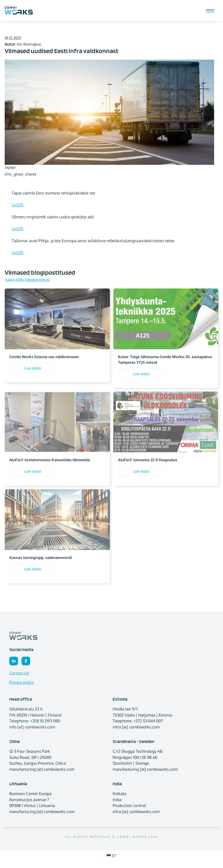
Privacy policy (22, 682)
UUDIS (18, 205)
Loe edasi (33, 368)
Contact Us (19, 673)
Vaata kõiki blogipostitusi (27, 279)
